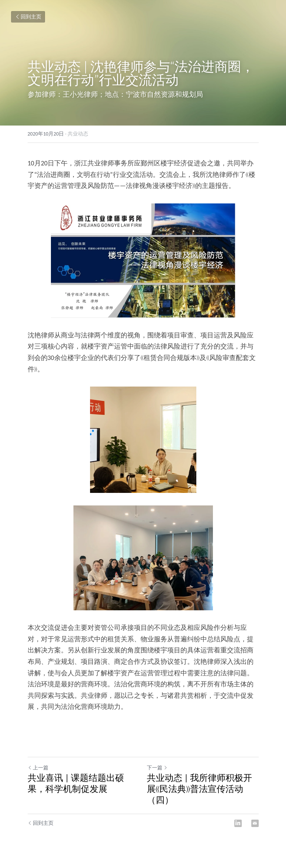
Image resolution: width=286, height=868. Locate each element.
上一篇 (38, 768)
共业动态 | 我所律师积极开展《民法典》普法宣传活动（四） (200, 789)
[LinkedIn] (238, 823)
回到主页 (28, 17)
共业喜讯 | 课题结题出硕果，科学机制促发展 (76, 783)
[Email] (255, 823)
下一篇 (157, 768)
